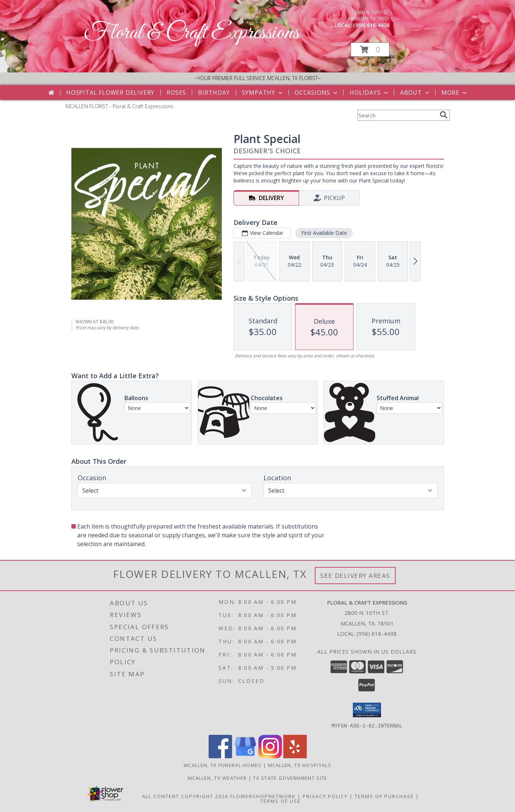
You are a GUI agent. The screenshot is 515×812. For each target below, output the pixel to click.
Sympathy (263, 93)
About (415, 93)
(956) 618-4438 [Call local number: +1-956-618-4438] (371, 25)
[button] (370, 50)
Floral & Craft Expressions (192, 33)
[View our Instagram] (270, 756)
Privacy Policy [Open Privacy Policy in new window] (325, 796)
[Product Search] (397, 115)
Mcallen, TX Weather (217, 778)
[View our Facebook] (220, 756)
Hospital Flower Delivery (110, 93)
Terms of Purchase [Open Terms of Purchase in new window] (384, 796)
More (455, 93)
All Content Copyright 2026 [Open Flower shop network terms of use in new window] (185, 796)
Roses (176, 93)
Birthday (214, 93)
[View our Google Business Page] (245, 756)
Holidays (369, 93)
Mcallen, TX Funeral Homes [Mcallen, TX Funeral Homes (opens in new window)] (223, 765)
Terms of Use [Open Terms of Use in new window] (281, 801)
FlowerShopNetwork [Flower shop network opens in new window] (263, 796)
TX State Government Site (290, 778)
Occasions (317, 93)
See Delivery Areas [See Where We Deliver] (355, 576)
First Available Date (324, 233)
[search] (444, 115)
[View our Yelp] (295, 756)
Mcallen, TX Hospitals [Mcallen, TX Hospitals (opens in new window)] (300, 765)
